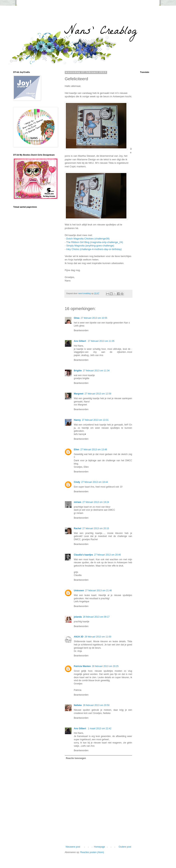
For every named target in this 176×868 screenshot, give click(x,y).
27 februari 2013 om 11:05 (101, 341)
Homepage (99, 847)
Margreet (79, 394)
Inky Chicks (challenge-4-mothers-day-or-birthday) (94, 249)
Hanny (77, 420)
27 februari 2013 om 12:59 (98, 394)
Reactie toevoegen (76, 758)
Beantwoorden (81, 330)
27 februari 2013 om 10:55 (94, 318)
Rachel (77, 528)
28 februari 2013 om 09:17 (96, 617)
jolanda (78, 617)
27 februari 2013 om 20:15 (96, 528)
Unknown (79, 591)
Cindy (77, 482)
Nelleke (78, 705)
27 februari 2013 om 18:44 (95, 482)
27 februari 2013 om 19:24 (96, 502)
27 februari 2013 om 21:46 (99, 591)
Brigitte (78, 371)
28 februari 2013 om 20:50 (96, 705)
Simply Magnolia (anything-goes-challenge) (90, 246)
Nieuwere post (73, 847)
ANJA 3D (79, 637)
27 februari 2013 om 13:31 (95, 420)
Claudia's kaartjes (83, 555)
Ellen (77, 450)
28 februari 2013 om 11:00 (98, 637)
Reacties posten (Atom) (92, 852)
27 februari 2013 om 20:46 (108, 555)
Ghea (77, 318)
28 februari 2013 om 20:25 (105, 666)
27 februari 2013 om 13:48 (94, 450)
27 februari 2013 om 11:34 (96, 371)
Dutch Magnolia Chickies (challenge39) (88, 239)
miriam (77, 502)
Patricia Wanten (82, 666)
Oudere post (125, 847)
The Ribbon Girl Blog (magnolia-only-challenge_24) (95, 242)
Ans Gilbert (80, 341)
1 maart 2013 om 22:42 (100, 729)
